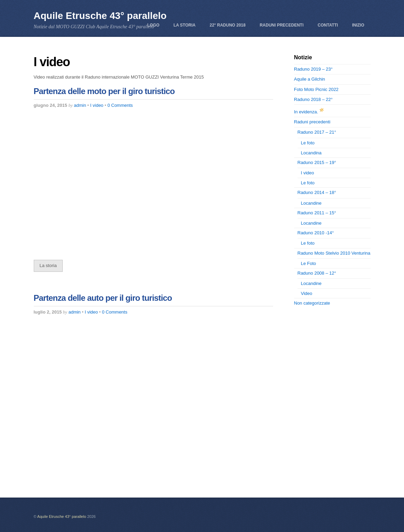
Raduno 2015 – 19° (317, 162)
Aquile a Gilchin (310, 79)
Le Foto (309, 263)
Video (307, 293)
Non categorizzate (312, 303)
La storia (185, 25)
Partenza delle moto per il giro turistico (104, 91)
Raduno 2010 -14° (316, 233)
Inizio (358, 25)
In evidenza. (310, 112)
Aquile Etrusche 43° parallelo (62, 516)
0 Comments (120, 105)
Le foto (308, 143)
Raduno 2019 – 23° (313, 69)
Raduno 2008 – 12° (317, 273)
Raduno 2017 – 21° (317, 132)
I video (97, 105)
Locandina (311, 153)
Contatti (328, 25)
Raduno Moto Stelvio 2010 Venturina (334, 253)
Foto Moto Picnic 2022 (316, 89)
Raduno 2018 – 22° (313, 99)
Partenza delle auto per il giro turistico (103, 298)
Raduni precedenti (282, 25)
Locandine (311, 203)
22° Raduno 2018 (228, 25)
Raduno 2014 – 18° (317, 192)
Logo (153, 25)
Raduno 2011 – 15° (317, 213)
